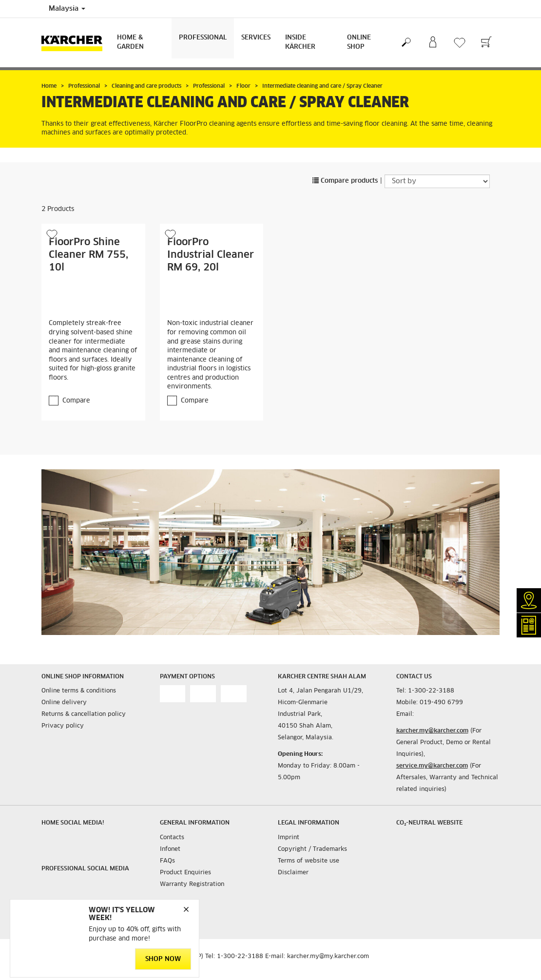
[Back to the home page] (76, 43)
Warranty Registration (192, 884)
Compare (76, 401)
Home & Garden (130, 42)
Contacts (172, 838)
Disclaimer (293, 873)
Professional (203, 38)
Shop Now (163, 959)
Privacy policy (63, 726)
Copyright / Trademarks (312, 849)
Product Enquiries (185, 873)
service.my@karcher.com (432, 766)
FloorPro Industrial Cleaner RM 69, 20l (211, 255)
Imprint (289, 838)
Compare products (345, 181)
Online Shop (359, 42)
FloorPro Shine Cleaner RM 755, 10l (88, 255)
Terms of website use (309, 861)
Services (256, 38)
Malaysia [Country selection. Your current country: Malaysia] (67, 9)
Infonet (170, 849)
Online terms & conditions (79, 691)
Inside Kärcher (300, 42)
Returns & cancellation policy (84, 714)
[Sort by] (437, 181)
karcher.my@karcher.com (432, 731)
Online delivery (64, 703)
